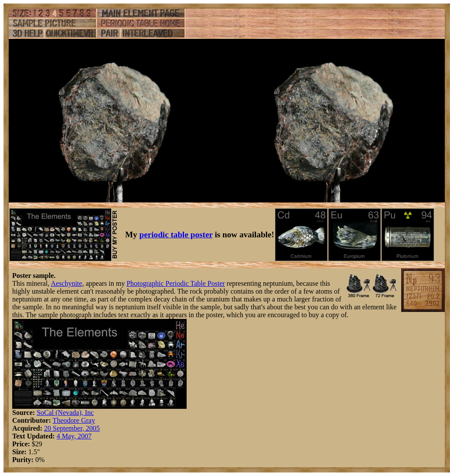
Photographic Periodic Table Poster (176, 283)
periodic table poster (176, 235)
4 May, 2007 (74, 436)
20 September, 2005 (72, 428)
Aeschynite (66, 283)
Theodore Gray (74, 420)
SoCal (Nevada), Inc (65, 413)
